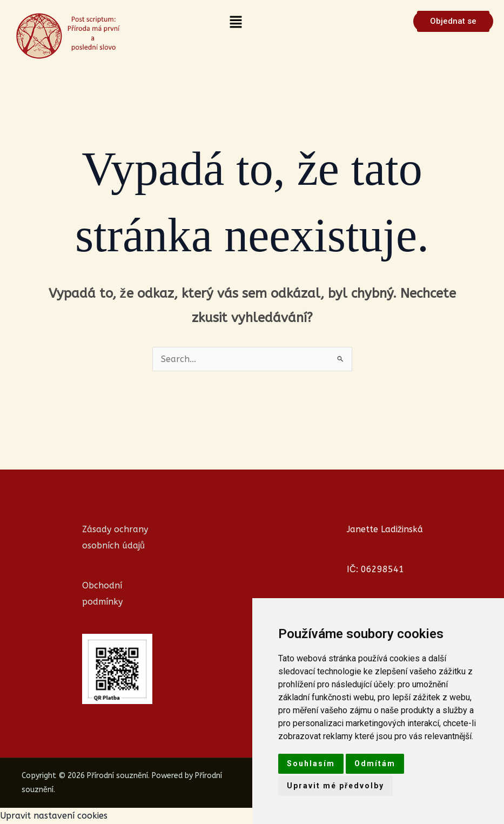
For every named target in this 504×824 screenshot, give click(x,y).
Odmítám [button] (375, 763)
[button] (236, 23)
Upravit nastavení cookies (54, 816)
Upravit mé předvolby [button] (335, 786)
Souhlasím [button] (311, 763)
